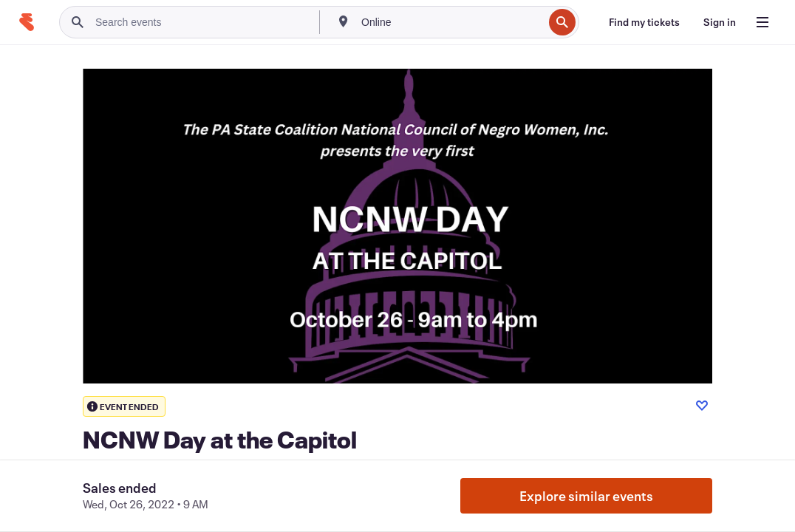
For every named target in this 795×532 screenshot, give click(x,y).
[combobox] (451, 22)
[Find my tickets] (644, 22)
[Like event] (702, 406)
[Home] (27, 22)
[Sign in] (720, 22)
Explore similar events (586, 496)
